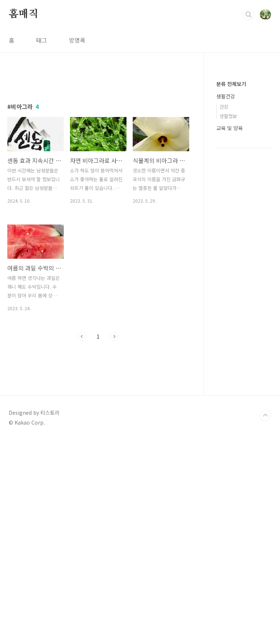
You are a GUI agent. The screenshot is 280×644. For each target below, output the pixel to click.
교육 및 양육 (230, 128)
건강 (224, 107)
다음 (114, 438)
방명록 (77, 40)
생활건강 (226, 96)
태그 (42, 40)
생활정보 (228, 116)
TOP (265, 620)
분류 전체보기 (231, 84)
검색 (249, 15)
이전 (82, 438)
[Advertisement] (98, 141)
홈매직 (23, 14)
